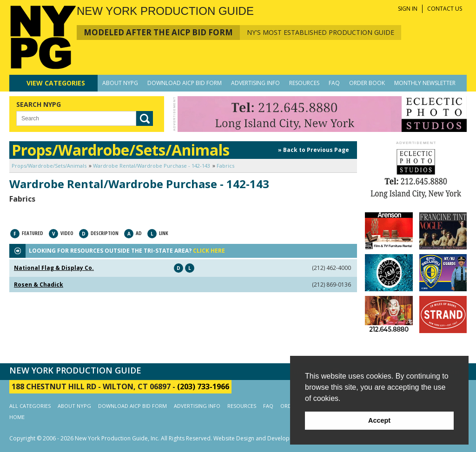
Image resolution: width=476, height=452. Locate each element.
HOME (17, 417)
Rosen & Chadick (39, 285)
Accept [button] (379, 420)
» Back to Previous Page (314, 150)
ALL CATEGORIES (30, 406)
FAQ (334, 83)
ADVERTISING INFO (255, 83)
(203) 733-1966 (203, 386)
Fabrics (225, 166)
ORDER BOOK (367, 83)
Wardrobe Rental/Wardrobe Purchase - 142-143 (152, 166)
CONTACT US (445, 9)
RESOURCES (304, 83)
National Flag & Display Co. (54, 268)
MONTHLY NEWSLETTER (425, 83)
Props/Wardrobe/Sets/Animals (49, 166)
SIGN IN (408, 9)
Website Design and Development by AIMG (270, 438)
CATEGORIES (56, 83)
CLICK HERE (209, 251)
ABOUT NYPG (120, 83)
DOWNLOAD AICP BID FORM (185, 83)
